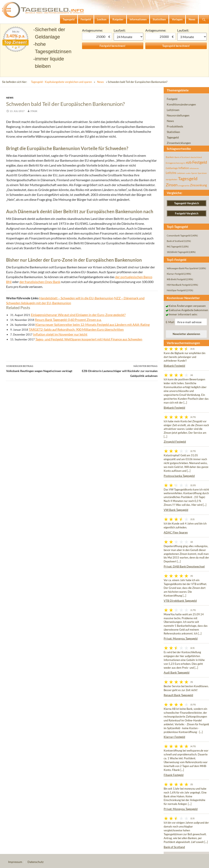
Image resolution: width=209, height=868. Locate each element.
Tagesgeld (173, 137)
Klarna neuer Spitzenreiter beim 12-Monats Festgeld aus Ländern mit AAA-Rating (92, 324)
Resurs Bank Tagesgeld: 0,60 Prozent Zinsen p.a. (68, 320)
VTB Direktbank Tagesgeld (180, 601)
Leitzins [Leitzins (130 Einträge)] (171, 173)
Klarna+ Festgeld (174, 737)
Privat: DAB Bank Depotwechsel (184, 566)
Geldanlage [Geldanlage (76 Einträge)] (172, 168)
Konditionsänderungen (181, 104)
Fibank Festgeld (174, 775)
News (101, 82)
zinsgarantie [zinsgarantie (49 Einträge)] (184, 185)
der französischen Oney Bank (40, 282)
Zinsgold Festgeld (175, 442)
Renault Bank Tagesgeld (178, 695)
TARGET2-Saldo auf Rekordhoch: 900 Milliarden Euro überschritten (76, 329)
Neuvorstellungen (178, 115)
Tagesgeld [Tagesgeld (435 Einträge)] (188, 178)
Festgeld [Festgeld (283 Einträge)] (200, 162)
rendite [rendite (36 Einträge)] (188, 173)
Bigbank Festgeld (174, 366)
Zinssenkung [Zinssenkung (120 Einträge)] (198, 185)
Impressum (15, 862)
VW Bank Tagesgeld (176, 510)
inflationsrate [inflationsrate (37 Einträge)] (194, 168)
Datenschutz (36, 862)
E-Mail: (170, 322)
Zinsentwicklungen (179, 143)
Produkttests (175, 126)
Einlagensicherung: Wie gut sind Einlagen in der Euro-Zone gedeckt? (78, 315)
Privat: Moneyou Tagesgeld (181, 638)
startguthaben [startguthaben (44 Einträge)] (172, 179)
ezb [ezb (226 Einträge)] (189, 162)
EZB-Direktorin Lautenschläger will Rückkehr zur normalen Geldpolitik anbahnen (120, 371)
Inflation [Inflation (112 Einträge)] (184, 168)
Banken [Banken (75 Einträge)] (170, 157)
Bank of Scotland (174, 847)
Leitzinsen (173, 110)
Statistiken (173, 132)
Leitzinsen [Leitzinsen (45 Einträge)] (181, 173)
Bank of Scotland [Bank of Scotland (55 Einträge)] (182, 157)
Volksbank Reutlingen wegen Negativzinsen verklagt (44, 368)
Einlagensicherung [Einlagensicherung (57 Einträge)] (174, 163)
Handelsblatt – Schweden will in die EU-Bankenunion (76, 298)
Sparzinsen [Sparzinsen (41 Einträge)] (202, 173)
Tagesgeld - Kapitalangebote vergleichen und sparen (61, 82)
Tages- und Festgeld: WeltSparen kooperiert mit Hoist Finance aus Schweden (89, 339)
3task (34, 111)
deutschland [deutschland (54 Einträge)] (196, 157)
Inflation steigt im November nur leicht (60, 334)
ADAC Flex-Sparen (176, 532)
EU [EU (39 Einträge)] (184, 163)
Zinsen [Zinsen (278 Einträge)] (172, 185)
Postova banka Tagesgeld (179, 476)
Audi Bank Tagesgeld (177, 672)
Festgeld (172, 99)
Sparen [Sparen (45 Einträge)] (194, 173)
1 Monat (128, 37)
